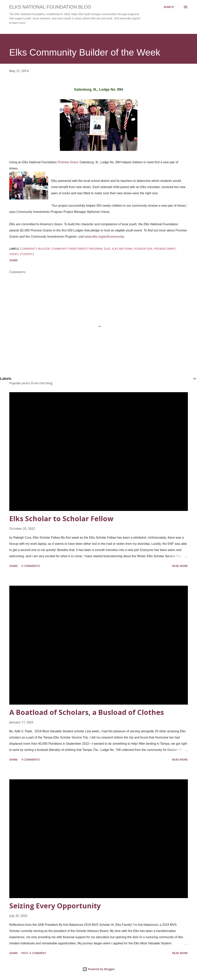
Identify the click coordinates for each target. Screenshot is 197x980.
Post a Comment (34, 953)
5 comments (31, 566)
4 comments (31, 759)
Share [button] (14, 260)
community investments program (77, 249)
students (27, 254)
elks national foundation (132, 249)
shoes (14, 254)
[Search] (169, 7)
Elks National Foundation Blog (50, 7)
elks (107, 249)
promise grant (165, 249)
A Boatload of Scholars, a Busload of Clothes (87, 712)
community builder (35, 249)
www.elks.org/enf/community (104, 237)
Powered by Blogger (99, 969)
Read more (180, 566)
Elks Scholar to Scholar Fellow (61, 519)
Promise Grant (68, 162)
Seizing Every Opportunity (55, 906)
